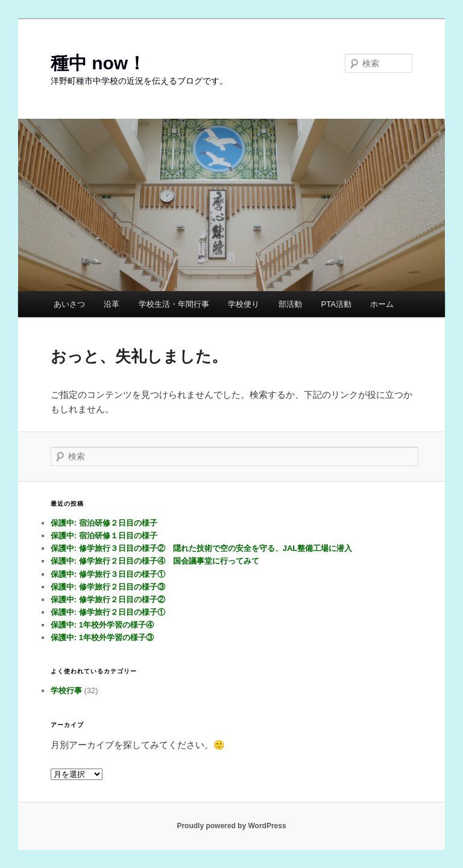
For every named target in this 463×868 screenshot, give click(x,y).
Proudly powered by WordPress (231, 826)
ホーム (382, 304)
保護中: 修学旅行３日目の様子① (108, 574)
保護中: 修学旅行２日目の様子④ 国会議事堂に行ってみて (155, 561)
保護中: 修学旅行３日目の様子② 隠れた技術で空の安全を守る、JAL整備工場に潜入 (202, 548)
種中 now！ (98, 63)
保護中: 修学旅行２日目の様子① (108, 612)
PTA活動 (336, 304)
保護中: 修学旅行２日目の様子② (108, 599)
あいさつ (69, 304)
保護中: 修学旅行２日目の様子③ (108, 587)
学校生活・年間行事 (174, 304)
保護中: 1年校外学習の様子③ (102, 637)
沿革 (112, 304)
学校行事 (66, 690)
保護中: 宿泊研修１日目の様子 (104, 536)
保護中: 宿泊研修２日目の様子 (104, 523)
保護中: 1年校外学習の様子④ (102, 625)
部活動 (290, 304)
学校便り (244, 304)
